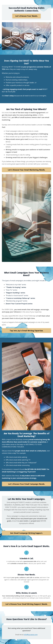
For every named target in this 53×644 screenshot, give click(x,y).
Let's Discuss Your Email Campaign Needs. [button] (27, 484)
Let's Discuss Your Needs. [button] (26, 16)
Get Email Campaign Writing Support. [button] (27, 533)
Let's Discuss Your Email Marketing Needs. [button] (26, 170)
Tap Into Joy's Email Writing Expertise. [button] (27, 331)
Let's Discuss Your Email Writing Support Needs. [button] (27, 604)
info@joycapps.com (31, 635)
